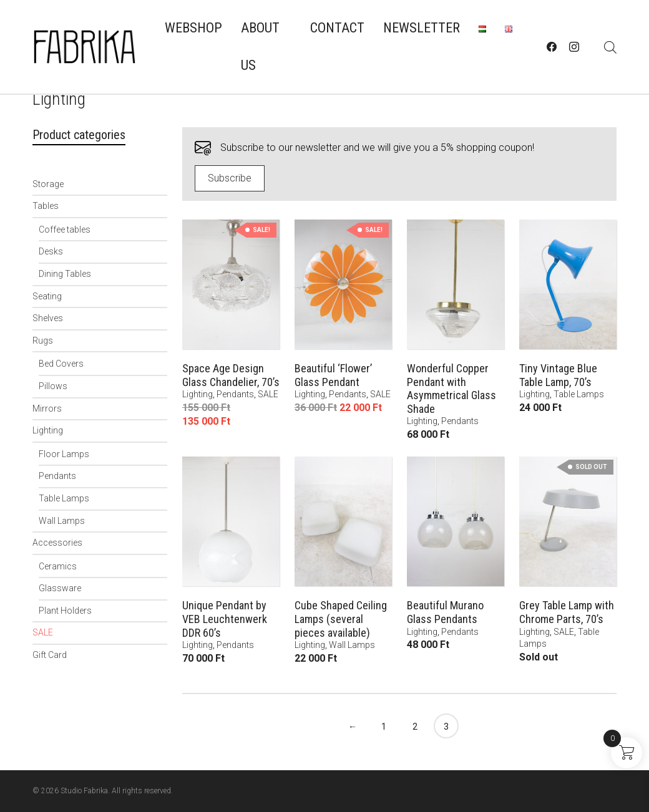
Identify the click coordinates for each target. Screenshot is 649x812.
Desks (51, 251)
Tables (46, 206)
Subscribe (230, 178)
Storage (48, 184)
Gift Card (50, 655)
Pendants (57, 476)
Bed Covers (61, 364)
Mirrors (47, 408)
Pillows (53, 386)
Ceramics (58, 566)
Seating (47, 296)
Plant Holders (65, 611)
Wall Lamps (62, 521)
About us (260, 46)
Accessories (57, 543)
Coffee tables (65, 230)
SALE (43, 632)
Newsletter (422, 28)
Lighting (48, 430)
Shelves (48, 318)
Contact (337, 28)
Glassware (60, 588)
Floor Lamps (64, 454)
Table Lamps (64, 498)
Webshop (193, 28)
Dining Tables (65, 274)
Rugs (43, 341)
